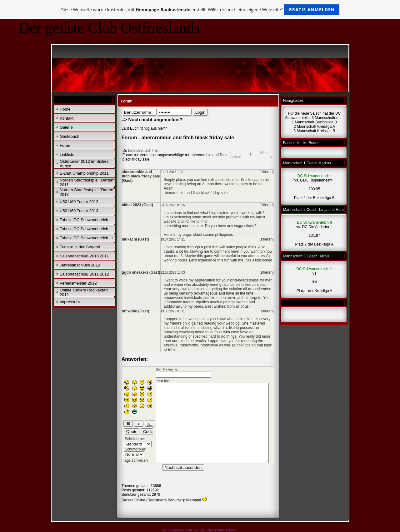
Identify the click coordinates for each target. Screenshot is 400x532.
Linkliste (67, 154)
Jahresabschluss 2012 (80, 265)
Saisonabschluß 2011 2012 (84, 274)
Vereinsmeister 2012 (78, 283)
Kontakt (67, 118)
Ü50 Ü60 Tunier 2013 (79, 211)
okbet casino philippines (213, 235)
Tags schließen (135, 460)
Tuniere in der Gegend (80, 247)
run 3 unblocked (259, 260)
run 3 (178, 256)
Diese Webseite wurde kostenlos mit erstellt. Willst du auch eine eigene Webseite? (200, 10)
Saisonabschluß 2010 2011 (84, 256)
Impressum (70, 302)
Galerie (66, 127)
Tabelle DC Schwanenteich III (86, 238)
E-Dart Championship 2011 (84, 173)
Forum (66, 145)
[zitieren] (266, 172)
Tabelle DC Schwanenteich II (86, 229)
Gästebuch (70, 136)
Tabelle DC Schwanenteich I (85, 220)
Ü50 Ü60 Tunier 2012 (79, 202)
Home (65, 109)
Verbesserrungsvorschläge (162, 155)
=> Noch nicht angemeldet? (152, 119)
